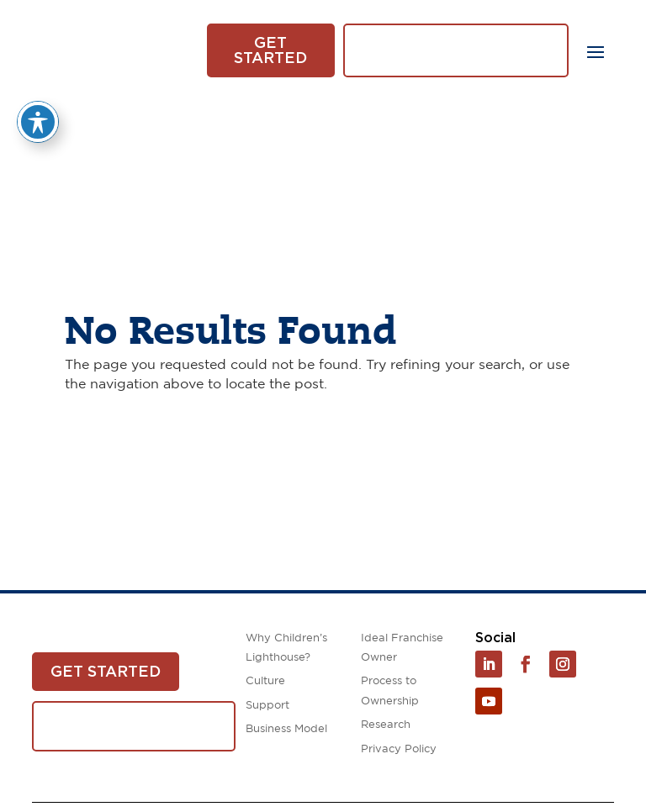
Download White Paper (456, 50)
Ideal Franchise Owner (402, 648)
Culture (265, 681)
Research (386, 725)
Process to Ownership (390, 691)
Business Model (286, 729)
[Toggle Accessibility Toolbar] (38, 122)
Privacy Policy (399, 749)
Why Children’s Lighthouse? (286, 648)
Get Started (270, 50)
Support (267, 706)
